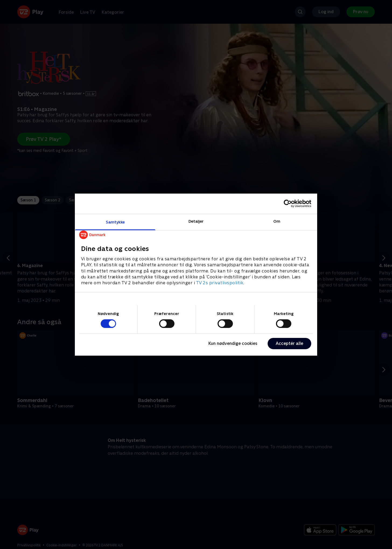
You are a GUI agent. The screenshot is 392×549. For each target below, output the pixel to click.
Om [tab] (277, 221)
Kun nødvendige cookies (233, 343)
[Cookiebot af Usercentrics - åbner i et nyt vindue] (288, 204)
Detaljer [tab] (196, 221)
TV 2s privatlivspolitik (220, 283)
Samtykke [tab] (115, 222)
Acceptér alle (289, 343)
